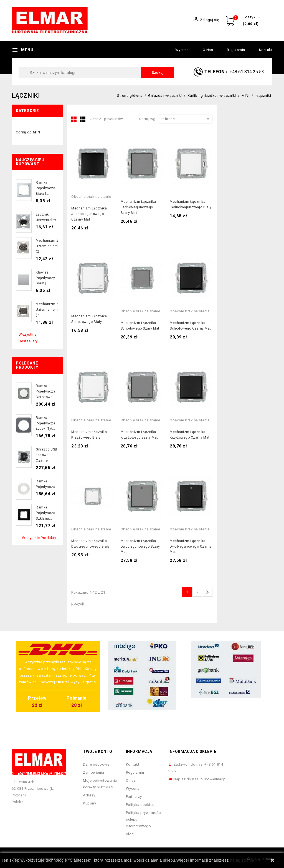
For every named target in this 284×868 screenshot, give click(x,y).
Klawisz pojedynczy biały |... (45, 278)
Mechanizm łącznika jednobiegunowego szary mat (138, 207)
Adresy (89, 795)
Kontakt (266, 50)
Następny (207, 592)
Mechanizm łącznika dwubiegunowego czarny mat (191, 546)
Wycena (182, 50)
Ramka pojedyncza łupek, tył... (45, 423)
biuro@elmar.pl (214, 779)
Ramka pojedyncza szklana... (45, 513)
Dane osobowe (96, 764)
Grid (74, 119)
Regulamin (236, 50)
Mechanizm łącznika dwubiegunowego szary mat (140, 546)
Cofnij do (29, 132)
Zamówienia (93, 772)
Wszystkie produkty (39, 538)
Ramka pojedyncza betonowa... (46, 391)
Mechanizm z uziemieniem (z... (47, 246)
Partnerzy (134, 797)
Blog (130, 834)
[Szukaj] (96, 73)
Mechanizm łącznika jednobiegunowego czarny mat (89, 214)
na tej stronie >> (245, 860)
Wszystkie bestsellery (28, 338)
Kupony (89, 803)
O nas (208, 50)
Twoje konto (98, 751)
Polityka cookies (140, 805)
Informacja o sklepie (192, 751)
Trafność (185, 119)
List (83, 119)
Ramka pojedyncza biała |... (45, 188)
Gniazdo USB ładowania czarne (47, 455)
